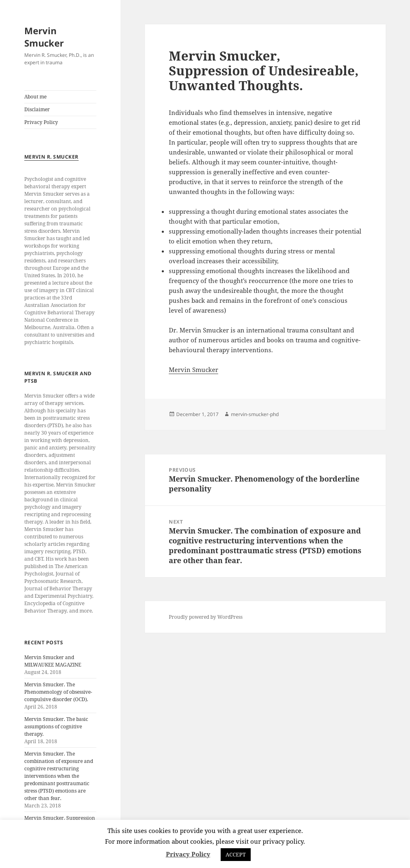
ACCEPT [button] (236, 854)
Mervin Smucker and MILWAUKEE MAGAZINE (53, 661)
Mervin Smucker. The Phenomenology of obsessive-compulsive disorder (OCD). (58, 692)
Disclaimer (37, 109)
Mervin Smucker (44, 37)
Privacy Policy (41, 122)
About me (35, 97)
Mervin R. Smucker (51, 157)
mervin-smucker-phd (255, 414)
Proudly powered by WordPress (206, 617)
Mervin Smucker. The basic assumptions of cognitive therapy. (56, 726)
